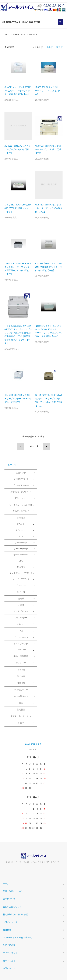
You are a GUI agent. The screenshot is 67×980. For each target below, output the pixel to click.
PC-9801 (21, 676)
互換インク (21, 473)
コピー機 (21, 592)
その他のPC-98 (21, 690)
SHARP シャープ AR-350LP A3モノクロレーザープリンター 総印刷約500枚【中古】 (18, 91)
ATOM (12, 945)
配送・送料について (12, 891)
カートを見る (9, 961)
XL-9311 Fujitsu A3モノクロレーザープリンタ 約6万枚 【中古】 (17, 149)
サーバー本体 (21, 542)
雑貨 (21, 703)
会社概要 (21, 518)
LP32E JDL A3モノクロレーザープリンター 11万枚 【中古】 (48, 91)
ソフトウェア (21, 536)
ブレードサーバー (21, 485)
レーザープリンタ (19, 35)
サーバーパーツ (21, 555)
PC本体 (21, 524)
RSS (5, 945)
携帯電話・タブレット (21, 492)
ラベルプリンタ (21, 644)
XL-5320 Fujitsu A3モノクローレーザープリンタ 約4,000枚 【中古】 (48, 208)
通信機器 (21, 567)
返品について (9, 899)
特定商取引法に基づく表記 (15, 914)
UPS (21, 561)
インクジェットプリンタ (21, 573)
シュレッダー (21, 618)
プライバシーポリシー (13, 922)
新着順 (59, 47)
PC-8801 (21, 670)
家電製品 (21, 710)
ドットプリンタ (21, 611)
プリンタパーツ (21, 637)
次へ (47, 446)
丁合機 (21, 605)
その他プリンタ (21, 479)
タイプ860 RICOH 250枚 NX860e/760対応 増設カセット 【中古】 (18, 208)
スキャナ (21, 624)
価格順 (49, 47)
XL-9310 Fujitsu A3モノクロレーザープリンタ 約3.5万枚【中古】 (48, 149)
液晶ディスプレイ (21, 511)
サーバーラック (21, 549)
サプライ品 (21, 650)
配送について (21, 498)
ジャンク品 (21, 663)
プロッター (21, 585)
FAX (21, 631)
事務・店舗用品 (21, 656)
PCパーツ (21, 530)
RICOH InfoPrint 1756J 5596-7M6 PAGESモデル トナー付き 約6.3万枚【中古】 (49, 267)
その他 (21, 723)
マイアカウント (10, 953)
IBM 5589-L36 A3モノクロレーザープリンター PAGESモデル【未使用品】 (18, 399)
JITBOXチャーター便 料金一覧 (17, 937)
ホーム (7, 35)
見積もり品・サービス (21, 716)
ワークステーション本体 (21, 505)
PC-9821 (21, 683)
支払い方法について (12, 907)
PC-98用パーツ (21, 696)
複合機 (21, 599)
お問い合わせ (9, 968)
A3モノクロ (33, 35)
